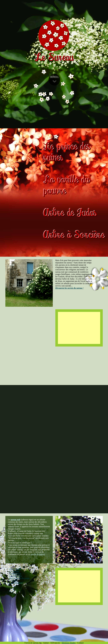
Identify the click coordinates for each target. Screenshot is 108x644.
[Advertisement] (79, 328)
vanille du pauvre (38, 554)
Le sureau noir (15, 569)
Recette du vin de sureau (20, 578)
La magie (13, 580)
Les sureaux (14, 571)
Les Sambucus (15, 573)
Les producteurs (16, 583)
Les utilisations (16, 576)
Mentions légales (69, 643)
